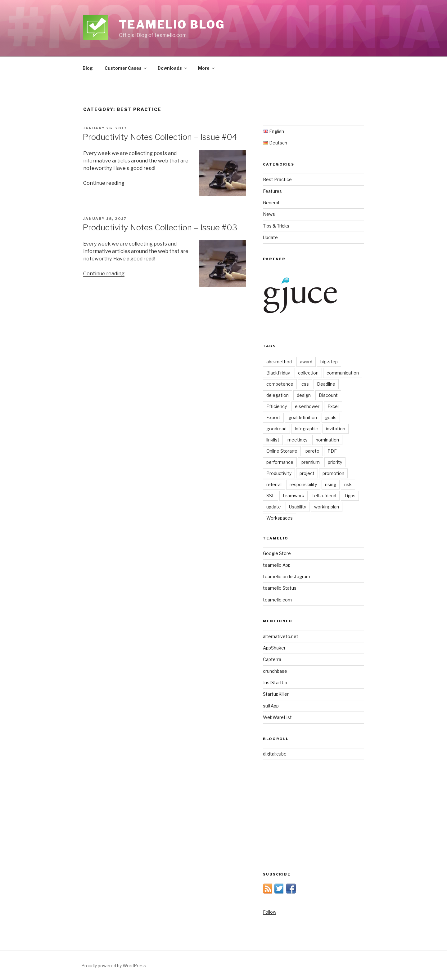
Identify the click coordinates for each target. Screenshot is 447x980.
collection (308, 373)
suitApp (271, 706)
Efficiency (277, 406)
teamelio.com (277, 600)
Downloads (173, 68)
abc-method (279, 362)
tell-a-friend (324, 496)
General (271, 203)
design (304, 395)
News (269, 214)
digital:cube (275, 754)
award (306, 362)
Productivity (279, 473)
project (307, 473)
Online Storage (282, 451)
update (274, 507)
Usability (298, 507)
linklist (273, 440)
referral (274, 484)
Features (272, 191)
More (207, 68)
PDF (332, 451)
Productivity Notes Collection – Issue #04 (160, 137)
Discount (328, 395)
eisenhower (307, 406)
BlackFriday (278, 373)
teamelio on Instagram (287, 576)
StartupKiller (276, 694)
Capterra (272, 659)
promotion (333, 473)
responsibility (303, 484)
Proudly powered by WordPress (114, 966)
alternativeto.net (281, 636)
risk (348, 484)
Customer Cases (126, 68)
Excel (333, 406)
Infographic (306, 429)
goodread (276, 429)
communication (343, 373)
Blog (88, 68)
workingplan (327, 507)
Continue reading (104, 183)
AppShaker (274, 648)
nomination (327, 440)
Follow (270, 912)
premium (311, 462)
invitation (336, 429)
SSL (271, 496)
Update (270, 237)
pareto (312, 451)
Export (273, 417)
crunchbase (275, 671)
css (305, 384)
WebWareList (277, 717)
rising (331, 484)
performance (280, 462)
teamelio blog (172, 24)
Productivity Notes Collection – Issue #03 (160, 227)
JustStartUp (275, 683)
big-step (329, 362)
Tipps (350, 496)
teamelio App (277, 565)
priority (335, 462)
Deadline (326, 384)
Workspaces (280, 518)
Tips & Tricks (276, 226)
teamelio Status (280, 588)
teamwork (293, 496)
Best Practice (277, 179)
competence (280, 384)
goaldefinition (303, 417)
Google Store (277, 553)
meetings (298, 440)
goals (331, 417)
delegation (278, 395)
